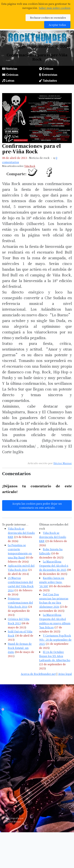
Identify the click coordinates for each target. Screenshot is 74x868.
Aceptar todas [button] (57, 25)
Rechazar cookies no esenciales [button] (48, 18)
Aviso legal (65, 674)
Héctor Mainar (63, 463)
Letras (10, 81)
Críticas (48, 69)
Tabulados (50, 81)
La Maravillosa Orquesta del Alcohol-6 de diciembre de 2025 (54, 566)
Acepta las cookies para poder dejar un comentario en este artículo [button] (37, 506)
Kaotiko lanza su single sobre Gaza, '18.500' (52, 582)
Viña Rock (30, 166)
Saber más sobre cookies (55, 8)
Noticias (12, 69)
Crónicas (12, 75)
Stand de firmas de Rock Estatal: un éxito (20, 648)
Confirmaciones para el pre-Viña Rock (31, 149)
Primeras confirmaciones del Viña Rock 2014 (20, 602)
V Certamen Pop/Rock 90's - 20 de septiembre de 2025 (55, 639)
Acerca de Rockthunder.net (38, 674)
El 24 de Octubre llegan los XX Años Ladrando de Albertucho (55, 656)
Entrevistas (50, 75)
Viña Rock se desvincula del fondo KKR (21, 533)
